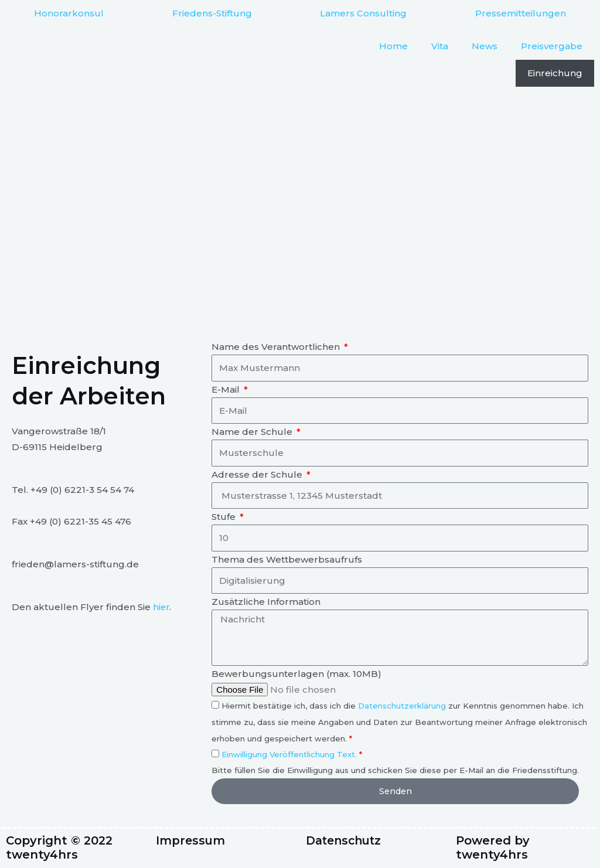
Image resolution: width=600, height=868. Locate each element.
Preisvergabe (552, 46)
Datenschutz (346, 841)
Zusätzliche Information (266, 602)
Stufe (225, 517)
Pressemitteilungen (521, 13)
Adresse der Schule (258, 474)
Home (393, 46)
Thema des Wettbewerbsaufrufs (287, 559)
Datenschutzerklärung (402, 706)
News (485, 46)
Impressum (191, 841)
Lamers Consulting (363, 13)
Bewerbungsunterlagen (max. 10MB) (296, 674)
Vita (440, 46)
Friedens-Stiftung (212, 13)
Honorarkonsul (69, 13)
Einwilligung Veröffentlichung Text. (289, 754)
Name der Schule (253, 432)
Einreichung (555, 73)
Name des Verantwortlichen (277, 347)
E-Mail (227, 389)
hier (162, 607)
